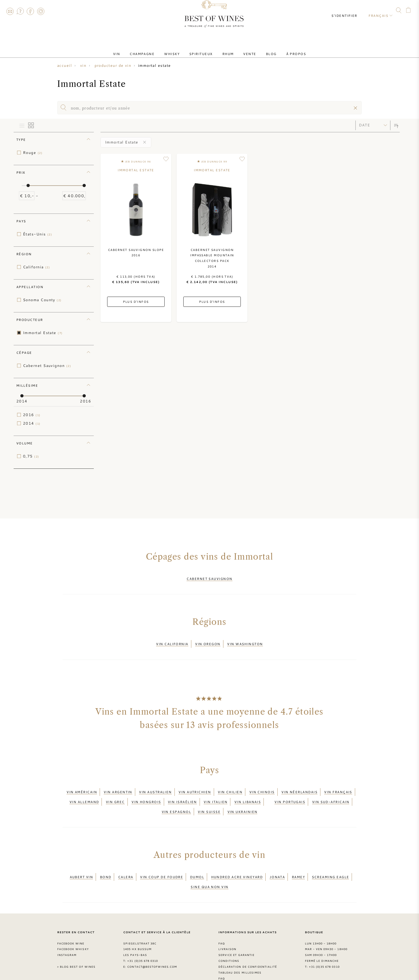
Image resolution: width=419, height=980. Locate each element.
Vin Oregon (208, 639)
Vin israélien (182, 790)
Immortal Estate (43, 333)
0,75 (31, 456)
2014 (32, 423)
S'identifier (349, 11)
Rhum (226, 49)
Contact (10, 11)
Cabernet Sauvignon (47, 366)
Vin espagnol (176, 797)
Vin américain (82, 784)
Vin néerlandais (299, 784)
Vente (243, 49)
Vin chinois (262, 784)
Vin (131, 49)
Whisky (178, 49)
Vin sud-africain (331, 790)
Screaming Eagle (331, 859)
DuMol (197, 859)
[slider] (28, 185)
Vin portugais (290, 790)
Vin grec (115, 790)
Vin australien (155, 784)
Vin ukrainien (243, 797)
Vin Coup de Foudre (162, 859)
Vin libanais (248, 790)
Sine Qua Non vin (209, 865)
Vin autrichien (195, 784)
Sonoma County (42, 300)
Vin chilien (230, 784)
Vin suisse (209, 797)
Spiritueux (203, 49)
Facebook (30, 11)
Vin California (172, 639)
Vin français (338, 784)
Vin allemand (84, 790)
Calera (126, 859)
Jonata (277, 859)
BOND (106, 859)
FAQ (20, 11)
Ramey (298, 859)
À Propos (281, 49)
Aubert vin (82, 859)
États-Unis (38, 234)
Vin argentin (118, 784)
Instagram (41, 11)
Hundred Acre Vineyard (237, 859)
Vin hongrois (146, 790)
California (36, 267)
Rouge (33, 153)
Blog (261, 49)
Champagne (153, 49)
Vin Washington (245, 639)
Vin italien (216, 790)
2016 (32, 415)
